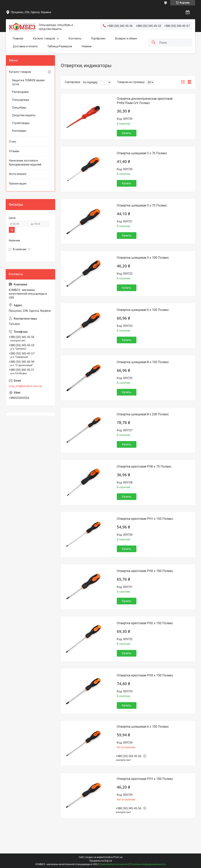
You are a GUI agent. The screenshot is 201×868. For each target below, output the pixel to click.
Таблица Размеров (60, 46)
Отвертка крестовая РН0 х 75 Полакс (144, 466)
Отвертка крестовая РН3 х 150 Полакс (145, 675)
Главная (18, 38)
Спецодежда (21, 100)
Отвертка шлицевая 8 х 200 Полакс (143, 414)
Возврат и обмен (126, 38)
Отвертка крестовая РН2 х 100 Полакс (145, 571)
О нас (13, 142)
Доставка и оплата (25, 46)
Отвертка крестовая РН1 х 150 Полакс (145, 519)
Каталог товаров (44, 38)
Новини (87, 46)
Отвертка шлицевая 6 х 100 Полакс (143, 310)
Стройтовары (21, 123)
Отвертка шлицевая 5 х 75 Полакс (142, 205)
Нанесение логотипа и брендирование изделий (25, 163)
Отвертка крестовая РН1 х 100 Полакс (145, 779)
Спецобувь (19, 108)
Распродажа (20, 92)
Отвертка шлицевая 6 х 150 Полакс (143, 727)
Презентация (18, 184)
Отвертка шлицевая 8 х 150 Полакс (143, 362)
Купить (127, 133)
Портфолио (98, 38)
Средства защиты (24, 115)
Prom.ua (118, 857)
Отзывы (14, 151)
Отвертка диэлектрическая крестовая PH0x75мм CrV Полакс (145, 101)
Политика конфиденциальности (148, 864)
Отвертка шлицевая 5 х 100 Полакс (143, 258)
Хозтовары (19, 131)
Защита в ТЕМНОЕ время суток (28, 82)
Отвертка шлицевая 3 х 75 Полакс (142, 153)
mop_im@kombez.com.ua (25, 386)
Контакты (75, 38)
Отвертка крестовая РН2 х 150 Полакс (145, 623)
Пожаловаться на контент (114, 864)
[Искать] (153, 42)
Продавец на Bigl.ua (101, 861)
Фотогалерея (18, 174)
